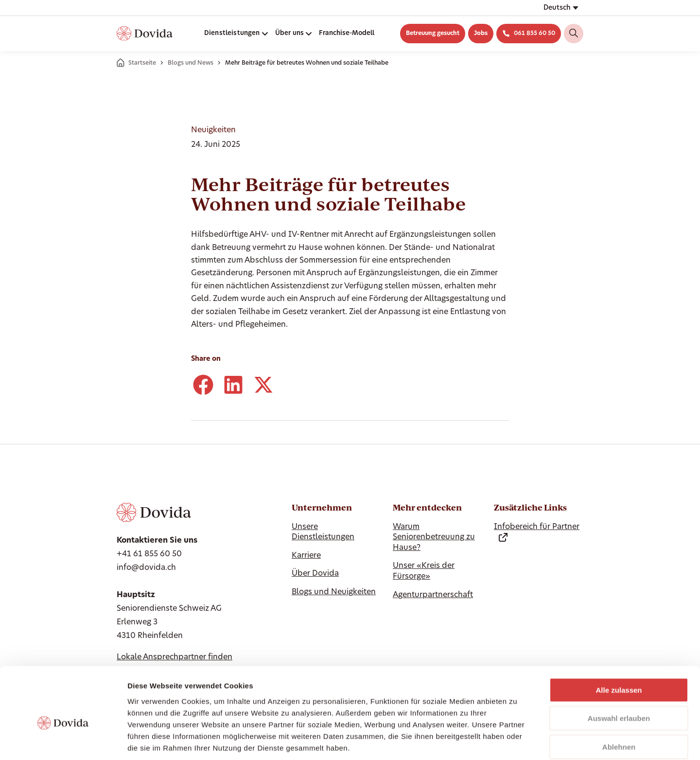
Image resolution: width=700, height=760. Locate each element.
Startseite (142, 63)
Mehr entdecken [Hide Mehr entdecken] (427, 508)
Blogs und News (191, 63)
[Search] (574, 34)
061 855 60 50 (534, 34)
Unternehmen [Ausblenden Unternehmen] (322, 508)
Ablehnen (619, 698)
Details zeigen (517, 741)
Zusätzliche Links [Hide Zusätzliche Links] (530, 508)
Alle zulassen (619, 641)
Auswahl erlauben (619, 670)
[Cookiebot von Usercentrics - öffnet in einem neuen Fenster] (63, 741)
